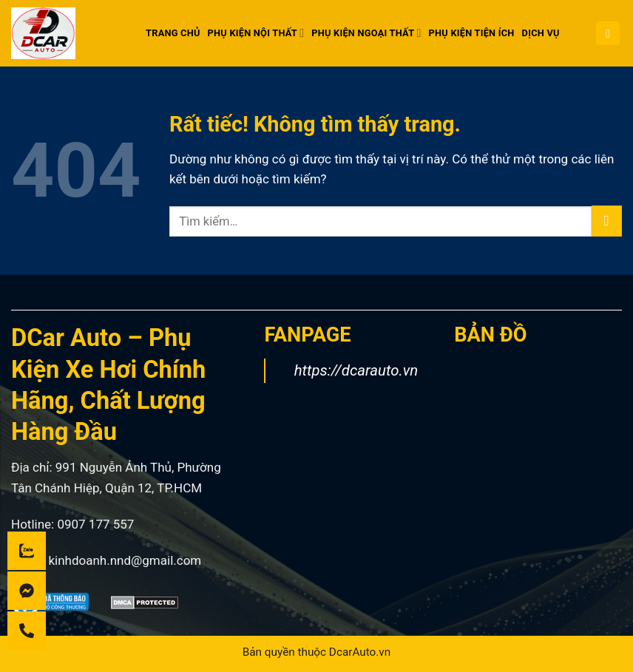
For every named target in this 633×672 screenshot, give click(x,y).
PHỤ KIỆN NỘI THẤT (256, 33)
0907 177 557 (95, 524)
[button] (608, 34)
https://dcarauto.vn (356, 370)
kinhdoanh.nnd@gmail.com (125, 560)
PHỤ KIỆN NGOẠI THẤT (366, 33)
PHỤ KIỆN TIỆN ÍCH (472, 33)
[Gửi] (607, 221)
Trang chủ (173, 33)
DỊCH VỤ (541, 33)
